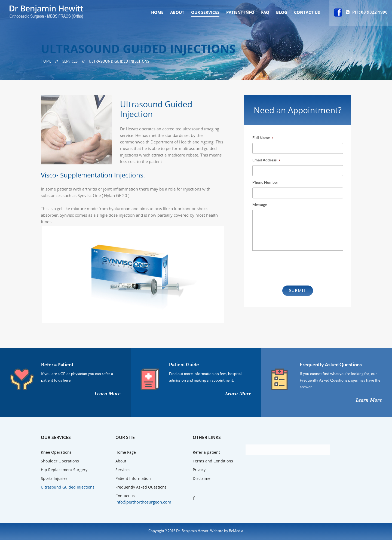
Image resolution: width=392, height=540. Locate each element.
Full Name (263, 138)
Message (260, 205)
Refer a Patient (57, 365)
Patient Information (133, 478)
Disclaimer (202, 478)
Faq (265, 12)
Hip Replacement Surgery (64, 470)
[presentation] (294, 268)
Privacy (199, 470)
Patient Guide (184, 365)
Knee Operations (56, 452)
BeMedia (236, 531)
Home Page (126, 452)
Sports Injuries (54, 478)
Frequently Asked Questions (331, 365)
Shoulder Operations (60, 461)
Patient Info (240, 12)
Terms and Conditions (213, 461)
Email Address (266, 160)
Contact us (307, 12)
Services (123, 470)
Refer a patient (206, 452)
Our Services (205, 12)
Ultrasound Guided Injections (68, 487)
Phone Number (265, 182)
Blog (282, 12)
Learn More (107, 394)
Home (157, 12)
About (177, 12)
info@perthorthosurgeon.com (143, 502)
